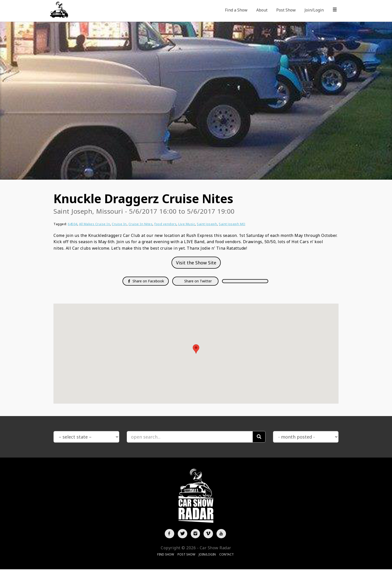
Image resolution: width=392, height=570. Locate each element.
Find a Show (236, 10)
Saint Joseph (207, 224)
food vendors (165, 224)
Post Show (286, 10)
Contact (226, 555)
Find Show (166, 555)
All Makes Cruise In (95, 224)
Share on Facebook (146, 281)
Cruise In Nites (141, 224)
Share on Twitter (197, 281)
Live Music (187, 224)
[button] (196, 349)
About (262, 10)
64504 (72, 224)
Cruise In (119, 224)
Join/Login (314, 10)
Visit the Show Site (196, 263)
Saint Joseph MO (232, 224)
